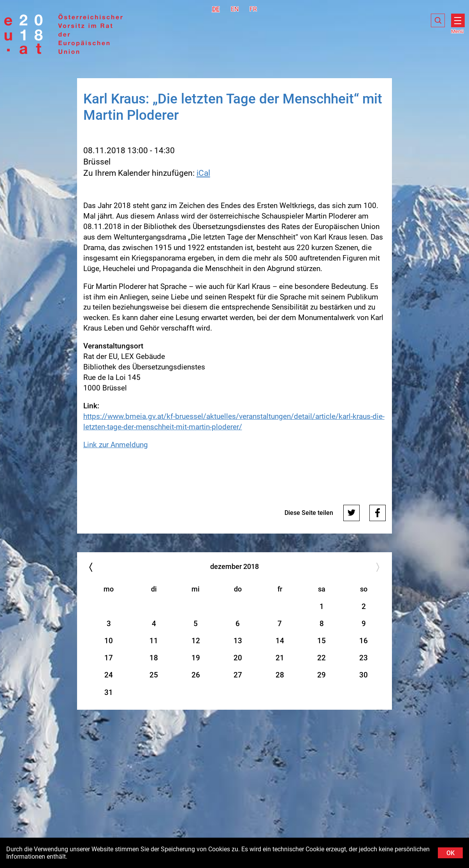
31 (109, 692)
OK (451, 853)
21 (280, 658)
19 (196, 658)
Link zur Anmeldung (116, 445)
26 (196, 675)
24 (109, 675)
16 (364, 641)
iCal (203, 173)
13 (238, 641)
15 (321, 641)
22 (321, 658)
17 (109, 658)
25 (154, 675)
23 (364, 658)
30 (364, 675)
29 (321, 675)
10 (109, 641)
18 (154, 658)
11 (154, 641)
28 (280, 675)
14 (280, 641)
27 (238, 675)
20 (238, 658)
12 (196, 641)
